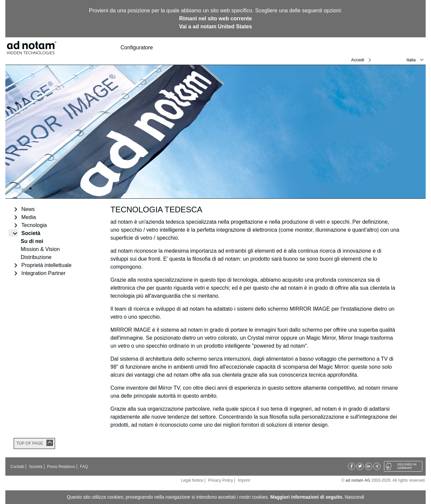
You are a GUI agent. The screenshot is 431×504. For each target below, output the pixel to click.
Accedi (357, 60)
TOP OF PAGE (30, 443)
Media (29, 217)
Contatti (17, 467)
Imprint (244, 480)
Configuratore (140, 47)
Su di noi (32, 241)
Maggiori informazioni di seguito (306, 497)
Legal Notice (192, 480)
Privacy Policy (221, 480)
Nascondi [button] (355, 497)
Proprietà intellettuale (46, 265)
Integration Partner (44, 273)
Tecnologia (34, 225)
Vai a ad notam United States (216, 26)
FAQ (84, 467)
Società (31, 233)
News (28, 209)
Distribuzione (36, 257)
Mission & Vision (40, 249)
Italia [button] (411, 60)
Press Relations (61, 467)
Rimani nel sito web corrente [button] (215, 18)
